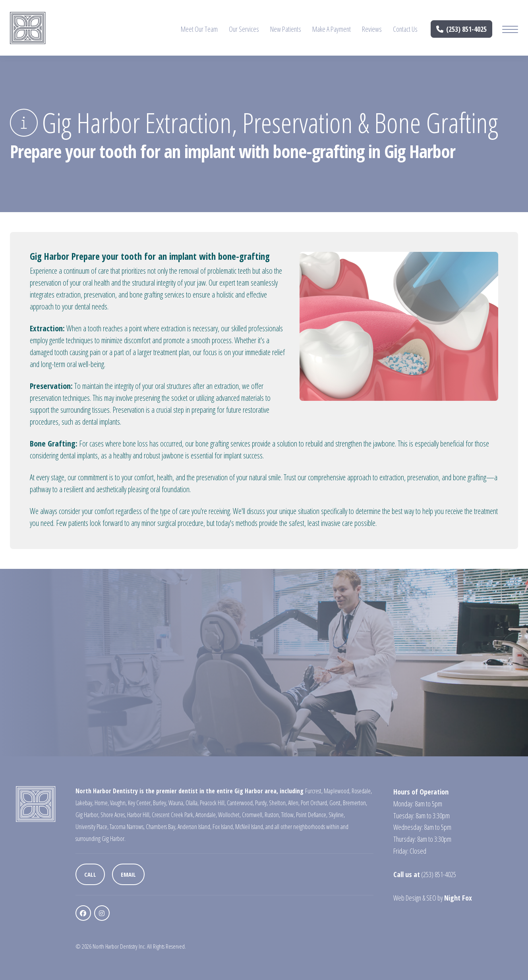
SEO (431, 898)
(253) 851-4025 (462, 29)
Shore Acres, (113, 815)
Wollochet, (229, 815)
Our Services (244, 29)
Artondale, (206, 815)
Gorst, (336, 803)
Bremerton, (355, 803)
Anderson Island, (194, 827)
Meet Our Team (199, 29)
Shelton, (278, 803)
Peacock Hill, (213, 803)
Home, (102, 803)
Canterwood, (240, 803)
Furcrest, (314, 791)
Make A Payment (332, 29)
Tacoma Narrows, (127, 827)
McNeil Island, (250, 827)
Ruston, (272, 815)
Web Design (407, 898)
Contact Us (405, 29)
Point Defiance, (312, 815)
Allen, (294, 803)
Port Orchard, (314, 803)
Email (128, 874)
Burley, (160, 803)
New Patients (286, 29)
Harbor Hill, (139, 815)
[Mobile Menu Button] (510, 30)
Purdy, (261, 803)
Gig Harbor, (87, 815)
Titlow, (288, 815)
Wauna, (176, 803)
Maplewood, (337, 791)
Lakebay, (84, 803)
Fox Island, (223, 827)
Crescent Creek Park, (173, 815)
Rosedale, (362, 791)
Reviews (372, 29)
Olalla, (192, 803)
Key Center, (140, 803)
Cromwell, (253, 815)
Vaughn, (118, 803)
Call (90, 874)
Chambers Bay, (161, 827)
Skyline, (337, 815)
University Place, (92, 827)
